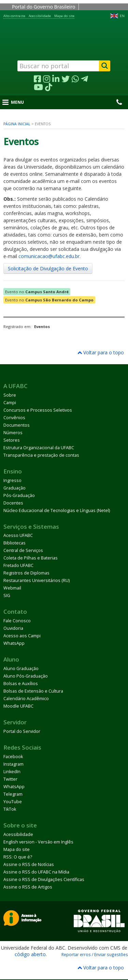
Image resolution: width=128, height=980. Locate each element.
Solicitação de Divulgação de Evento (48, 268)
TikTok (10, 809)
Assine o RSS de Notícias (29, 864)
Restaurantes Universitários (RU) (37, 580)
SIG (7, 595)
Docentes (13, 503)
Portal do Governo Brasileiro (44, 7)
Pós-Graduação (19, 495)
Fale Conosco (17, 621)
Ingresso (12, 480)
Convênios (14, 418)
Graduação (15, 488)
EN (122, 16)
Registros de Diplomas (26, 573)
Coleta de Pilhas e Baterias (31, 558)
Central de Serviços (23, 550)
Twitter (10, 779)
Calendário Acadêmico (26, 699)
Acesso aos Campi (22, 636)
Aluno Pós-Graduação (26, 676)
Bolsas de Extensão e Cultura (33, 691)
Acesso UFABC (18, 535)
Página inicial (17, 124)
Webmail (12, 588)
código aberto (30, 954)
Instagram (13, 764)
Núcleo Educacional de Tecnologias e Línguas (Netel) (57, 510)
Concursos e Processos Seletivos (38, 410)
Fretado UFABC (18, 565)
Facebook (13, 757)
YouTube (13, 802)
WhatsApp (14, 643)
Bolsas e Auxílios (21, 684)
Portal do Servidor (22, 731)
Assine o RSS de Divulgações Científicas (44, 879)
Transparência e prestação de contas (41, 455)
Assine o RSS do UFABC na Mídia (36, 872)
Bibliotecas (15, 543)
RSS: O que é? (18, 857)
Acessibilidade (40, 16)
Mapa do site (64, 16)
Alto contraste (14, 16)
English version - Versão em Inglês (38, 842)
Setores (12, 440)
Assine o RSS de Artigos (28, 887)
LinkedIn (12, 772)
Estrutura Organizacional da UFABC (39, 448)
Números (13, 433)
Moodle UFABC (18, 706)
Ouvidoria (13, 628)
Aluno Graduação (21, 669)
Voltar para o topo (101, 352)
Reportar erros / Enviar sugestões (95, 954)
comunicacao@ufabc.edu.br (49, 256)
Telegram (13, 794)
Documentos (17, 425)
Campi (10, 403)
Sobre (10, 395)
